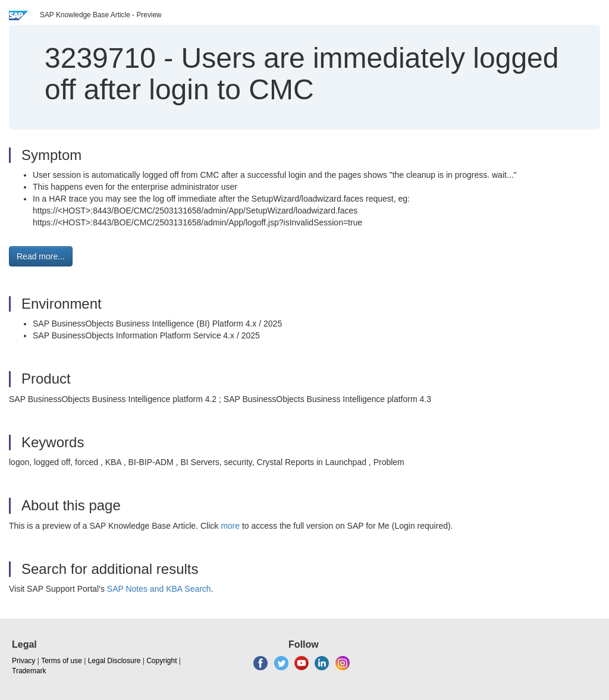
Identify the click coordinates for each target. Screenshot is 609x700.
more (230, 526)
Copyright (161, 661)
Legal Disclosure (114, 661)
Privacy (23, 661)
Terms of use (62, 661)
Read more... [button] (41, 256)
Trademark (29, 671)
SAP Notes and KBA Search (159, 589)
